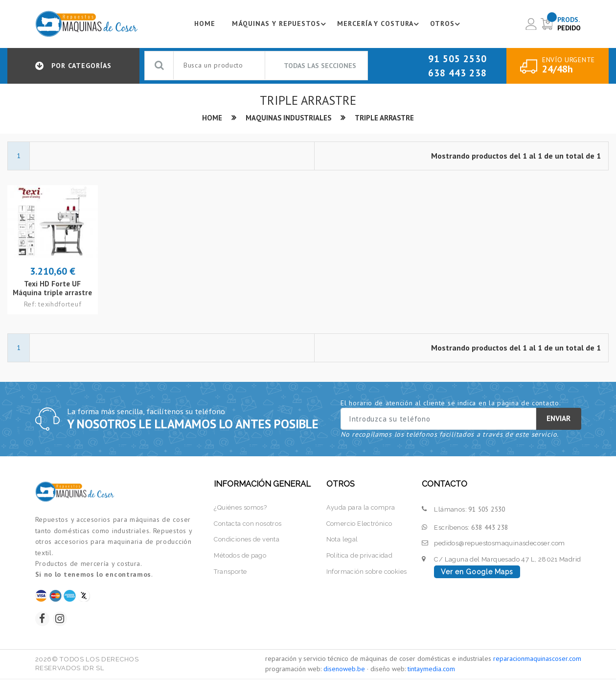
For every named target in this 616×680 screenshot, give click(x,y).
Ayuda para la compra (360, 508)
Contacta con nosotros (248, 524)
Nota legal (342, 540)
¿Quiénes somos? (240, 508)
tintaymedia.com (431, 671)
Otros (446, 24)
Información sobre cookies (366, 573)
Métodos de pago (240, 556)
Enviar (559, 419)
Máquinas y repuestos (279, 24)
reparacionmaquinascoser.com (537, 660)
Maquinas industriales (288, 118)
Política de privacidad (359, 556)
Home (202, 24)
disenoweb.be (344, 671)
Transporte (230, 573)
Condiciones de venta (247, 540)
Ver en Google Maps (477, 572)
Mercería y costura (379, 24)
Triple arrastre (385, 118)
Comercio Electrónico (359, 524)
